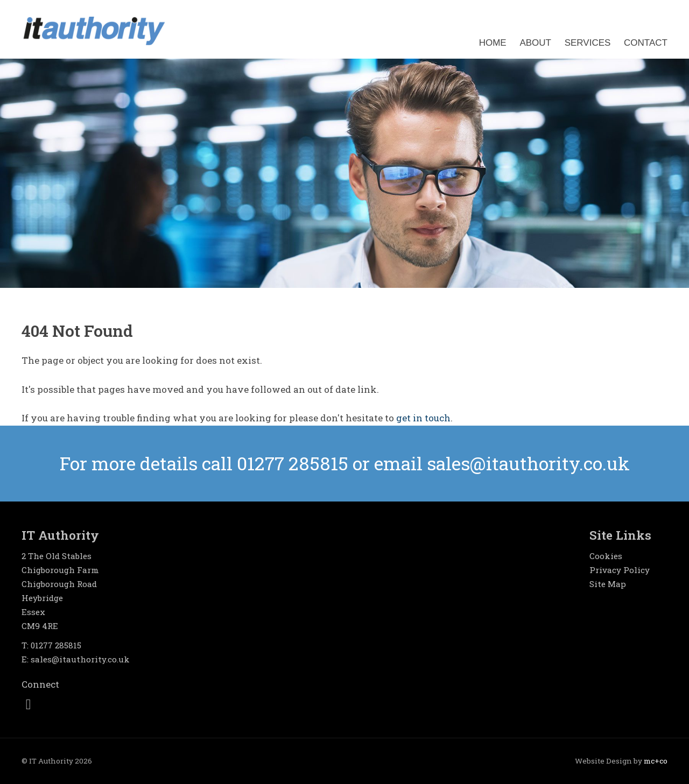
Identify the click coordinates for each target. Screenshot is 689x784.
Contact (646, 43)
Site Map (608, 584)
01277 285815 (56, 645)
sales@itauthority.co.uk (80, 659)
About (535, 43)
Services (588, 43)
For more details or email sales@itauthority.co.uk (345, 463)
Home (493, 43)
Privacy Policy (620, 570)
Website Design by (621, 761)
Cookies (606, 556)
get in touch (423, 418)
